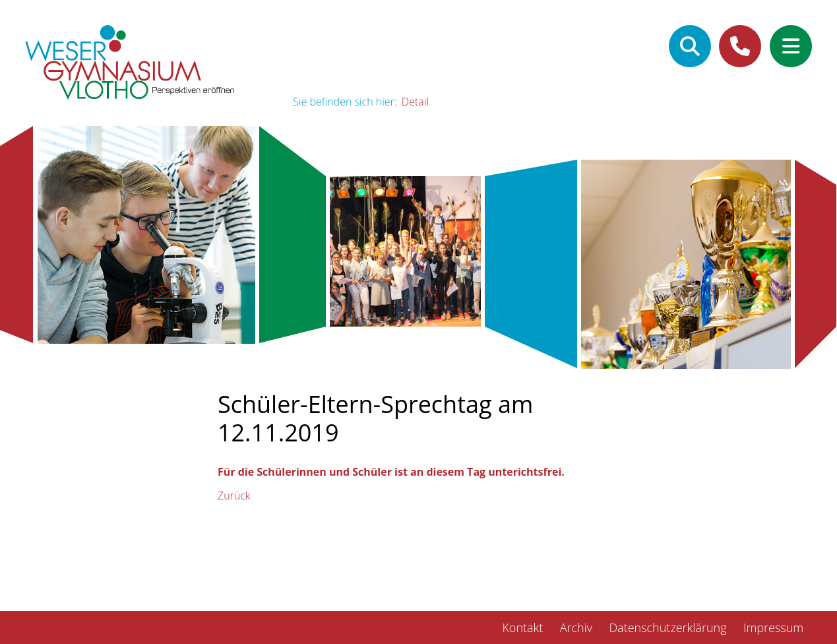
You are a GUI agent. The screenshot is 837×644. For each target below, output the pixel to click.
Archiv (576, 628)
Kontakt (522, 628)
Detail (415, 102)
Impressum (773, 628)
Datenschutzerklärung (667, 628)
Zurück (234, 496)
